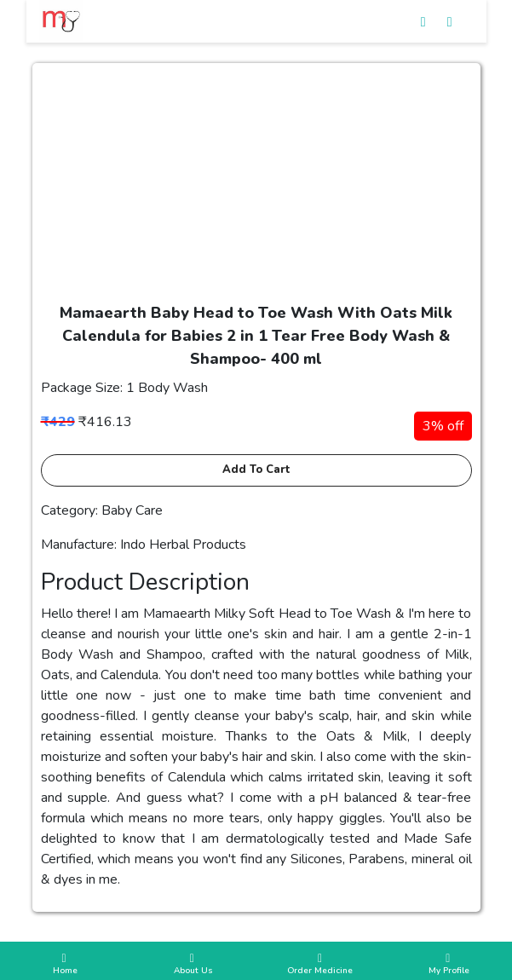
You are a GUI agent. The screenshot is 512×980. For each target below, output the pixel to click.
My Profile (448, 965)
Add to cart (256, 470)
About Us (192, 965)
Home (64, 965)
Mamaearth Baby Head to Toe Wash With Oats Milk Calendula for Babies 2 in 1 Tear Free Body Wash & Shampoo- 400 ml (256, 336)
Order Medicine (320, 965)
